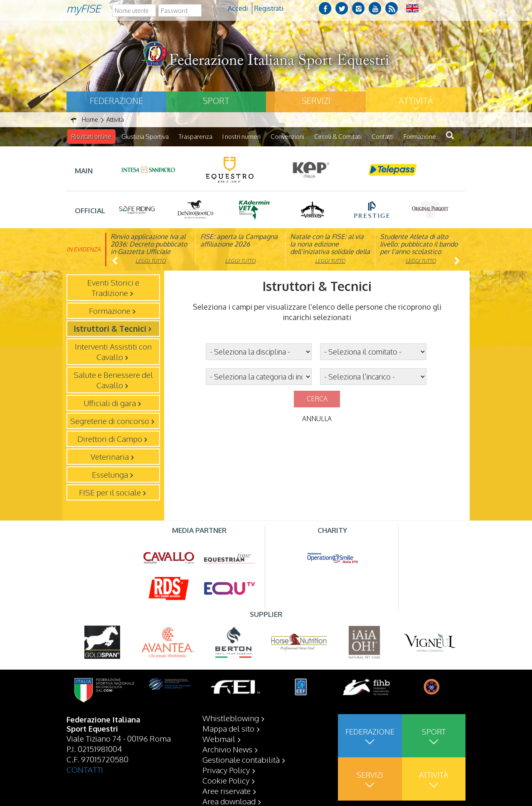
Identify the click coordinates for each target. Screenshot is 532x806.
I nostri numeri (241, 137)
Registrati (269, 8)
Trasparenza (196, 137)
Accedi (238, 8)
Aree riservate (227, 790)
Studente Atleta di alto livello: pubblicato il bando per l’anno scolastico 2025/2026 (419, 248)
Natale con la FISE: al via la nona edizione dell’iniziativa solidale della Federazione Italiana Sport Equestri (330, 251)
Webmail (219, 738)
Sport (216, 101)
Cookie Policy (226, 780)
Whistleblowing (231, 717)
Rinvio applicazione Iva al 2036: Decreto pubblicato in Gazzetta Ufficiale (149, 244)
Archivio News (227, 749)
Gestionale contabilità (241, 759)
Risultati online (91, 137)
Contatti (383, 137)
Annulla (317, 419)
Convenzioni (287, 137)
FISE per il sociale (110, 492)
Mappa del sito (228, 728)
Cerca (317, 399)
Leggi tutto (151, 261)
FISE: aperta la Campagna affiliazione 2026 (239, 240)
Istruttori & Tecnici (110, 328)
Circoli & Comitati (338, 137)
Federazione (116, 101)
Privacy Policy (226, 769)
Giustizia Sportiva (145, 137)
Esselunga (110, 474)
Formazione (420, 137)
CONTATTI (85, 769)
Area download (229, 801)
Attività (416, 101)
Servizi (316, 101)
